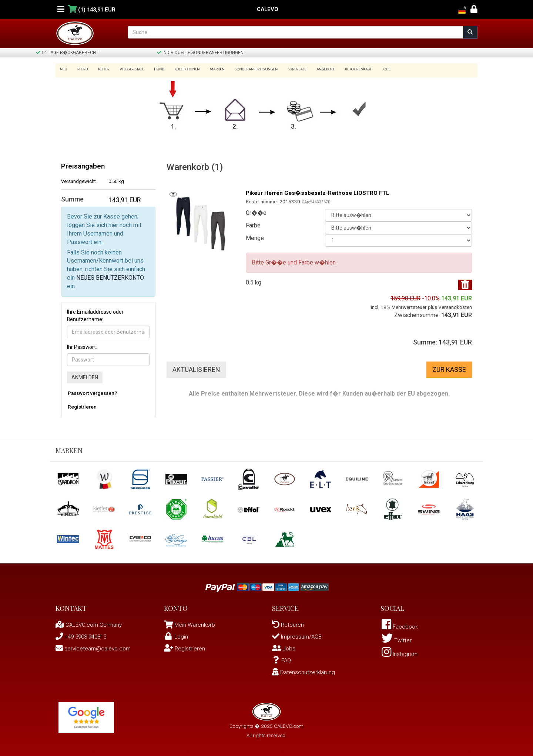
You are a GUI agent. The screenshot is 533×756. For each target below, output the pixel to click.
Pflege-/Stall (128, 69)
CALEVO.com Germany (91, 625)
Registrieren (82, 407)
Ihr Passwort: (82, 347)
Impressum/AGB (298, 637)
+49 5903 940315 (83, 637)
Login (176, 637)
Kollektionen (181, 69)
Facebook (401, 627)
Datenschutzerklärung (304, 672)
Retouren (289, 625)
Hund (154, 69)
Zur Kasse (449, 369)
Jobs (372, 69)
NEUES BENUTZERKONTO (110, 278)
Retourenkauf (346, 69)
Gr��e (256, 213)
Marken (209, 69)
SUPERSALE (287, 69)
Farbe (253, 225)
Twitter (397, 642)
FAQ (282, 660)
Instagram (401, 656)
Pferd (82, 69)
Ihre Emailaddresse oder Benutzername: (95, 316)
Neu (64, 69)
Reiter (101, 69)
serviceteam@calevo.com (95, 648)
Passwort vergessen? (93, 393)
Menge (255, 238)
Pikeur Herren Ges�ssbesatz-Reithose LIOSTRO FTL (321, 193)
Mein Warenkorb (195, 625)
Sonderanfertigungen (247, 69)
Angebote (314, 69)
